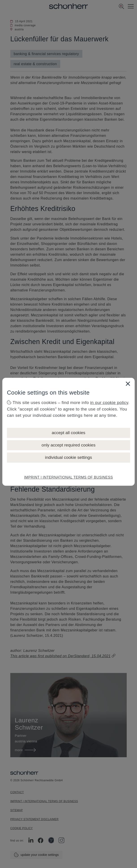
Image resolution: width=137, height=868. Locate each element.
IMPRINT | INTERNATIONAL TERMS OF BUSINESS (69, 477)
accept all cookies (68, 433)
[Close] (128, 384)
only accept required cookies (69, 445)
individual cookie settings (68, 457)
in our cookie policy (109, 403)
